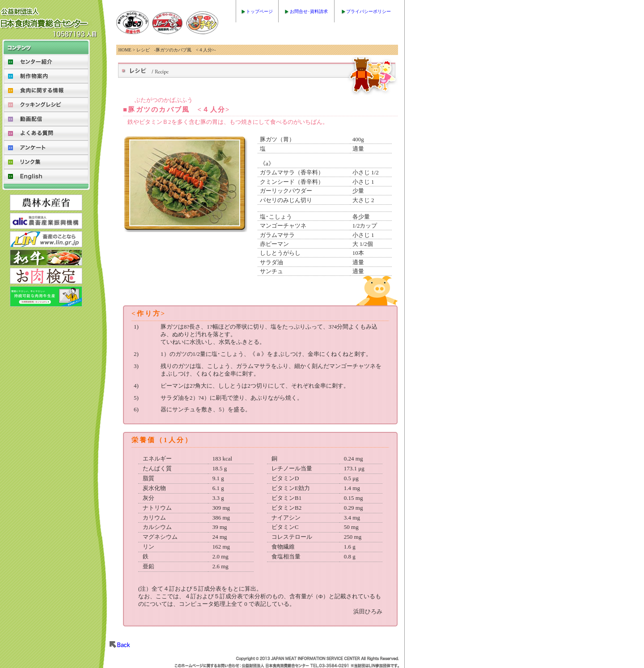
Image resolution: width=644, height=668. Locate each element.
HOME (125, 50)
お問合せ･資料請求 (309, 11)
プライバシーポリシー (369, 11)
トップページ (259, 11)
